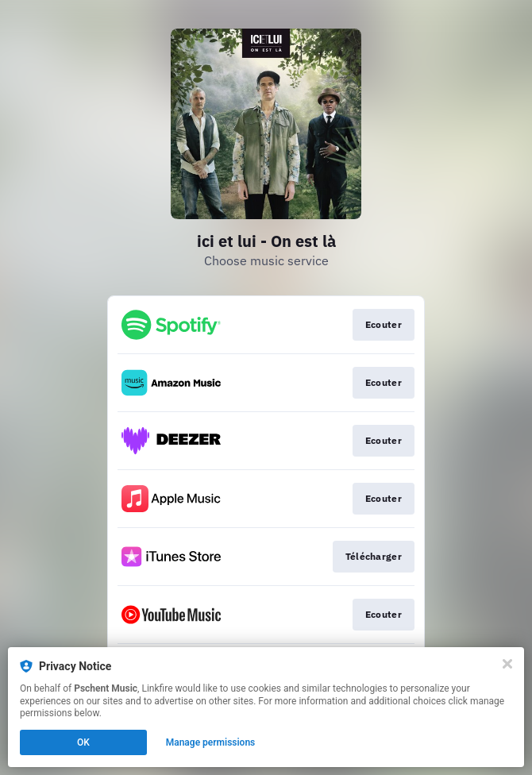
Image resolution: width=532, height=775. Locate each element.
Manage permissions (211, 742)
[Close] (507, 664)
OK (83, 742)
